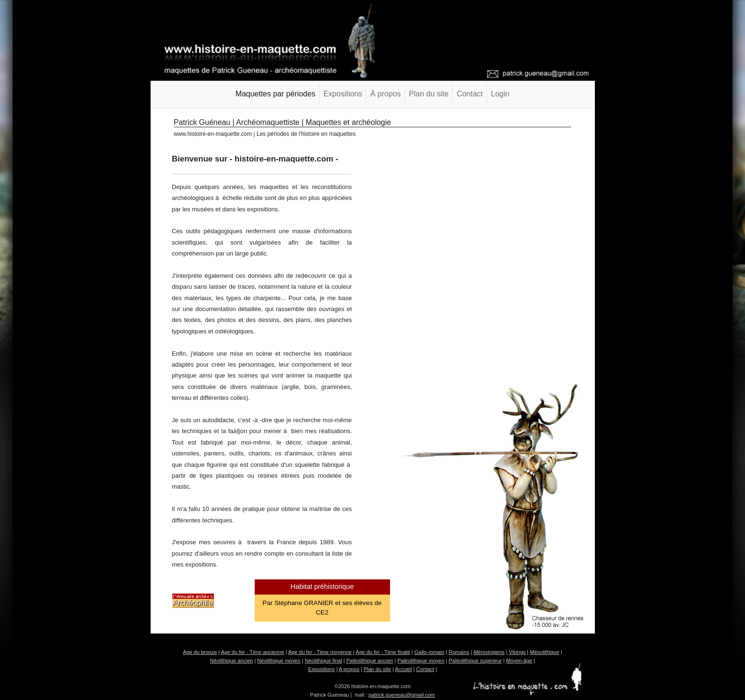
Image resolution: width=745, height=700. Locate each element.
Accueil (403, 669)
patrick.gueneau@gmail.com (402, 695)
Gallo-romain (429, 652)
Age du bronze (200, 652)
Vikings (517, 652)
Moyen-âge (519, 661)
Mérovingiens (489, 652)
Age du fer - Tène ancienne (253, 652)
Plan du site (429, 94)
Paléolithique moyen (421, 661)
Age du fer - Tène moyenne (320, 652)
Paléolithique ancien (370, 661)
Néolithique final (323, 661)
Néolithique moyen (279, 661)
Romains (459, 652)
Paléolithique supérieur (475, 661)
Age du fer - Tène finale (383, 652)
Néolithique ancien (232, 661)
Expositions (343, 94)
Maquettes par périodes (276, 94)
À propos (385, 94)
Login (500, 94)
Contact (470, 94)
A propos (349, 669)
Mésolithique (544, 652)
